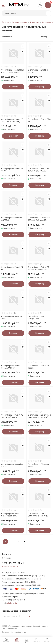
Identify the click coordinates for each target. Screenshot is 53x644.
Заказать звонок (10, 567)
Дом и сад (35, 22)
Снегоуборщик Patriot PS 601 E (12, 268)
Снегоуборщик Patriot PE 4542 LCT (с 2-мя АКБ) (39, 170)
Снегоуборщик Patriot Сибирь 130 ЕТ (37, 318)
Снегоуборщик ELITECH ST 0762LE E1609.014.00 (13, 71)
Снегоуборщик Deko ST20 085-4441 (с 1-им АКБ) (39, 219)
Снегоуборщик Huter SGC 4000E (12, 318)
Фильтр (44, 37)
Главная (5, 22)
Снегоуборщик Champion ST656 (12, 465)
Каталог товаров (19, 22)
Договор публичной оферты (14, 632)
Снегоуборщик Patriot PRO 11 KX (13, 170)
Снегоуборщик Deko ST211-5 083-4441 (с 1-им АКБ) (39, 515)
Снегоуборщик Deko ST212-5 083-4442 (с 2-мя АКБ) (39, 416)
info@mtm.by (12, 603)
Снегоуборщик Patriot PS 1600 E (39, 367)
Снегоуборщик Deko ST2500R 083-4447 (10, 515)
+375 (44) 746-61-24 (41, 5)
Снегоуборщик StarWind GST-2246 (12, 219)
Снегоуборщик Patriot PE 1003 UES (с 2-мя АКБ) (39, 268)
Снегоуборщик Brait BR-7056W (38, 71)
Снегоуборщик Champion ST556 (39, 465)
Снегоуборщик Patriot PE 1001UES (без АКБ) (12, 416)
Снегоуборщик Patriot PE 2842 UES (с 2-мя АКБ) (12, 120)
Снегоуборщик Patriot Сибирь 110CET (11, 367)
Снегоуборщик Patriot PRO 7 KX (39, 120)
